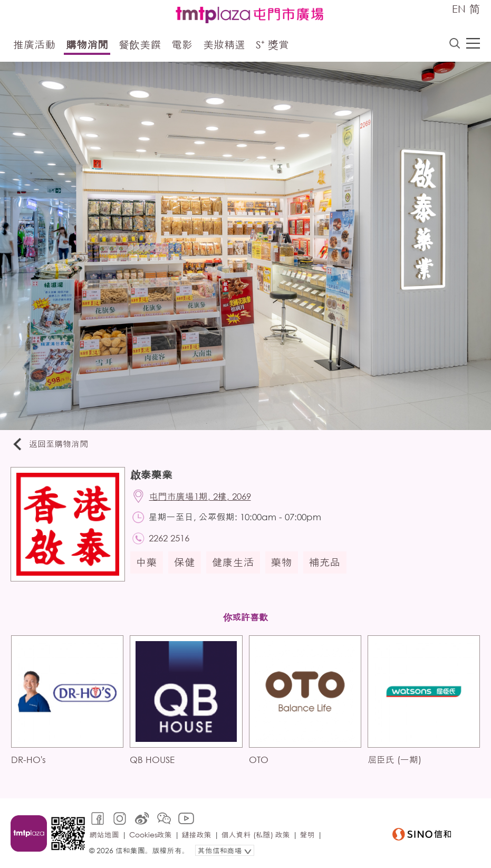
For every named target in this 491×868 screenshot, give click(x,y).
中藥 (147, 562)
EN (459, 9)
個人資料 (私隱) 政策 (256, 834)
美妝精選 (224, 45)
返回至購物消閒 (50, 445)
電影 (182, 45)
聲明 (307, 834)
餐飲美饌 (140, 45)
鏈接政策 (197, 834)
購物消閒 (87, 45)
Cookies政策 (151, 834)
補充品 (325, 562)
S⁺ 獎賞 (272, 45)
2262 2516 (169, 538)
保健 (185, 562)
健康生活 (233, 562)
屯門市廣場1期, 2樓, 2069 (200, 496)
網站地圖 (104, 834)
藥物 (282, 562)
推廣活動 (34, 45)
